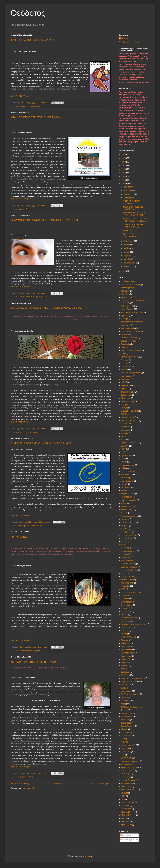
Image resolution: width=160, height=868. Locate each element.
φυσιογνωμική (127, 758)
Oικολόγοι (125, 806)
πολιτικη (124, 634)
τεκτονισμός (126, 701)
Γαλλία (124, 354)
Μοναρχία (125, 548)
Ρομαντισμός (126, 656)
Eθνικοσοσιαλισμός (129, 790)
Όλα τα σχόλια (127, 840)
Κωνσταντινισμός (128, 506)
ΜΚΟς (124, 541)
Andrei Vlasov (127, 787)
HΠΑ (123, 796)
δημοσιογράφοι (127, 392)
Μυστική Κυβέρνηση (129, 570)
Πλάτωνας (125, 630)
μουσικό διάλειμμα (129, 551)
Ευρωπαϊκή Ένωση (35, 526)
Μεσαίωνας (126, 532)
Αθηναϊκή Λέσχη (128, 288)
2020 (124, 154)
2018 (124, 162)
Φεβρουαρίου (130, 263)
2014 (124, 176)
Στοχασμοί (125, 672)
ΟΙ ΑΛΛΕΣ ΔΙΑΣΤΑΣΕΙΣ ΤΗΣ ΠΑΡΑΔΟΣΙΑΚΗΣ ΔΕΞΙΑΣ (46, 308)
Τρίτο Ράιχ (125, 720)
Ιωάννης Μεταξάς (128, 471)
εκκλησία (125, 405)
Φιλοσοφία (125, 748)
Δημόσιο (125, 389)
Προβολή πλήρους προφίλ (130, 42)
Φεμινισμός (126, 742)
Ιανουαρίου (129, 267)
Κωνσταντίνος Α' (128, 510)
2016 (124, 169)
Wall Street (126, 821)
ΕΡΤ (123, 436)
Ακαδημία (125, 291)
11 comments (43, 103)
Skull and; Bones (128, 815)
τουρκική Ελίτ (127, 713)
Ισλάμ (123, 459)
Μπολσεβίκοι (126, 557)
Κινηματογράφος (128, 494)
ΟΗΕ (123, 589)
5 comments (42, 773)
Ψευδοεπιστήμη (128, 771)
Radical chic (126, 809)
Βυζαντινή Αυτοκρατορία (131, 350)
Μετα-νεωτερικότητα (129, 535)
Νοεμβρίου (128, 190)
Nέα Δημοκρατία (128, 802)
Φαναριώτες (126, 736)
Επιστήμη (125, 427)
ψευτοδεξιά (126, 774)
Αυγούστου (129, 241)
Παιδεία (124, 615)
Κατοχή (124, 484)
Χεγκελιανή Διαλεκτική (130, 761)
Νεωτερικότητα (127, 583)
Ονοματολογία (127, 605)
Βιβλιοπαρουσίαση (129, 341)
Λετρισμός (125, 519)
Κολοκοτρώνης (127, 497)
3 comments (42, 206)
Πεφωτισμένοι (127, 627)
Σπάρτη (124, 669)
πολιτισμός (126, 643)
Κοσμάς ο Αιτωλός (129, 500)
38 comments (44, 522)
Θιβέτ (123, 452)
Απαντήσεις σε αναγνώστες (132, 312)
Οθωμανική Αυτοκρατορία (132, 592)
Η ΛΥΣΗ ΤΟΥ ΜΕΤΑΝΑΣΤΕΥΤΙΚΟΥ (34, 662)
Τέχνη (123, 704)
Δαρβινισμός (22, 526)
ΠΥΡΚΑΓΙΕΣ (19, 537)
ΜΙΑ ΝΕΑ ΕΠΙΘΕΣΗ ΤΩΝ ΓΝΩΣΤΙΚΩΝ (36, 117)
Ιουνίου (127, 248)
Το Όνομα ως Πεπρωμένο (132, 707)
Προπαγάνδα (126, 650)
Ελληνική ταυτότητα (25, 297)
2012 (124, 184)
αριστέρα (125, 319)
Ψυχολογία (126, 777)
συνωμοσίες (126, 691)
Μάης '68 (125, 525)
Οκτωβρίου (129, 194)
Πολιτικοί (125, 640)
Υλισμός (124, 729)
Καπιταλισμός (127, 478)
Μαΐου (127, 252)
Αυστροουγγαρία (128, 328)
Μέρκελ (124, 529)
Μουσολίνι (125, 554)
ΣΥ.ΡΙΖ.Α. (125, 675)
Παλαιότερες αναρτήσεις (100, 784)
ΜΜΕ (123, 545)
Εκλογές (124, 408)
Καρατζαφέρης (127, 481)
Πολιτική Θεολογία (129, 637)
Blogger (88, 856)
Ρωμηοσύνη (126, 659)
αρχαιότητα (126, 325)
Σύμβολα (125, 688)
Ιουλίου (127, 245)
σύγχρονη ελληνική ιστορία (132, 678)
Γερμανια (125, 360)
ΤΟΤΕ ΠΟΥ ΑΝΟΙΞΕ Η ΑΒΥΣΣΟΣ (32, 40)
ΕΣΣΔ (123, 440)
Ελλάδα (124, 414)
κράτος (124, 503)
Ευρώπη (125, 446)
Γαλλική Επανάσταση (130, 357)
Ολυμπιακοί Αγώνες (129, 602)
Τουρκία (124, 710)
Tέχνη (124, 818)
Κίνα (123, 490)
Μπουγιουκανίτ (127, 561)
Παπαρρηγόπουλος (129, 618)
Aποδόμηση (126, 783)
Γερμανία (125, 363)
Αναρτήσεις (126, 835)
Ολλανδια (125, 599)
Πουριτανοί (126, 646)
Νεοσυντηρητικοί (128, 580)
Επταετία (125, 433)
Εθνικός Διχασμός (128, 401)
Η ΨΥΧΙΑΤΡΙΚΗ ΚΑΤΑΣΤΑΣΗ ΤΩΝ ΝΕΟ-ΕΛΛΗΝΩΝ (44, 220)
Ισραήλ (124, 462)
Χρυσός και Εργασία (129, 767)
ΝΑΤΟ (124, 573)
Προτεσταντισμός (128, 653)
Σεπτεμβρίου (129, 198)
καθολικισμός (127, 475)
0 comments (42, 293)
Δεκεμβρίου (129, 187)
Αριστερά (125, 316)
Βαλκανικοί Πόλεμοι (129, 338)
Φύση (123, 755)
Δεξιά (20, 432)
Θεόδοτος (28, 13)
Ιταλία (123, 468)
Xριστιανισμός (127, 825)
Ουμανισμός (126, 611)
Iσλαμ (123, 799)
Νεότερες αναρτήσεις (20, 784)
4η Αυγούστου (127, 281)
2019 (124, 158)
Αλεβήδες (125, 294)
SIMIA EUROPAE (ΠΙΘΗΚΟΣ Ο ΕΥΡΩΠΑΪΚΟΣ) (41, 443)
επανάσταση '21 (128, 424)
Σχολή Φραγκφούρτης (130, 694)
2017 (124, 165)
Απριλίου (128, 256)
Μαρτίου (127, 259)
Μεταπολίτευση (127, 538)
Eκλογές (124, 793)
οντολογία (125, 608)
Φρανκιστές (126, 752)
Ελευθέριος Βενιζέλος (130, 411)
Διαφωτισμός (126, 395)
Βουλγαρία (125, 344)
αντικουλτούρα (127, 309)
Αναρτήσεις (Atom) (29, 788)
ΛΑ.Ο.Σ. (124, 513)
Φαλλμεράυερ (127, 732)
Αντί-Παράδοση (23, 106)
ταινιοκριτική (126, 697)
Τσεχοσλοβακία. (128, 726)
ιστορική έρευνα (128, 465)
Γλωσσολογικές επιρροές (131, 373)
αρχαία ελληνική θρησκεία (132, 322)
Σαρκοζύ (125, 666)
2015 (124, 173)
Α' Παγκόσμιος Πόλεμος (131, 285)
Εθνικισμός (126, 398)
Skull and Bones (128, 812)
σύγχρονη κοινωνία (40, 297)
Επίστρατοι (126, 430)
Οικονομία (125, 596)
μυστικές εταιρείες (128, 564)
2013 (124, 180)
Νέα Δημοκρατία (128, 576)
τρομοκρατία (126, 723)
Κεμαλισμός (126, 487)
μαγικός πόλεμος (128, 522)
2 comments (42, 647)
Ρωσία (124, 662)
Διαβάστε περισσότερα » (21, 96)
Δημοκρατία (126, 385)
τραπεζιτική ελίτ (127, 716)
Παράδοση (125, 621)
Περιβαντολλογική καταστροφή (29, 651)
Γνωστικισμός (35, 106)
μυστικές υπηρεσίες (129, 567)
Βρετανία (125, 347)
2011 (124, 271)
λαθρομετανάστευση (25, 777)
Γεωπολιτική (126, 366)
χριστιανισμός (127, 764)
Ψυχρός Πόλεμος (128, 780)
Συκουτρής (126, 685)
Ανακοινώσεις (127, 297)
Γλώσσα (124, 370)
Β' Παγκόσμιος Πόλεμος (131, 331)
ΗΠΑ (123, 449)
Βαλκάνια (125, 334)
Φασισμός (125, 739)
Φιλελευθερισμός (128, 745)
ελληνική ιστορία (128, 417)
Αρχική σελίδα (59, 784)
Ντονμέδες (125, 586)
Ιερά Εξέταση (127, 456)
